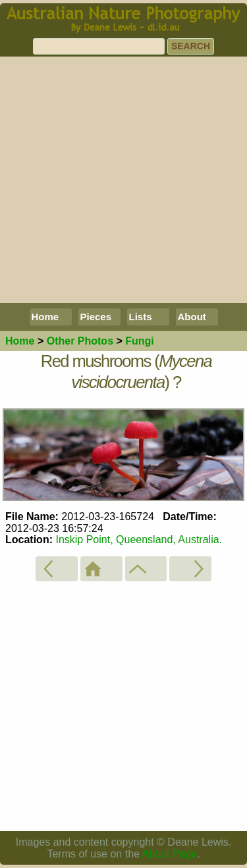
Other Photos (80, 341)
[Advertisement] (123, 180)
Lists (141, 317)
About (192, 317)
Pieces (96, 317)
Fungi (140, 341)
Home (45, 317)
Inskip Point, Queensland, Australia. (139, 540)
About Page (170, 854)
